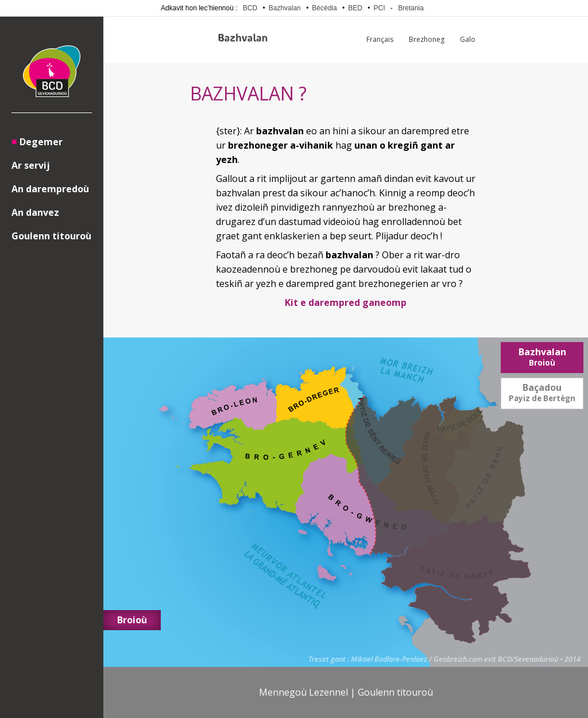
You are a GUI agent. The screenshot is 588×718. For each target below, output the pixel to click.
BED (355, 8)
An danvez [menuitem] (35, 212)
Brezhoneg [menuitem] (427, 39)
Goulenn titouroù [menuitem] (51, 236)
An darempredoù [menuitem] (50, 189)
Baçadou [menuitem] (542, 392)
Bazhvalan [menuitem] (542, 357)
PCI (380, 8)
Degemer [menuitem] (41, 142)
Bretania (411, 8)
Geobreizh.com (458, 659)
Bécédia (324, 8)
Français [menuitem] (380, 39)
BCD (250, 8)
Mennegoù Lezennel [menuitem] (303, 692)
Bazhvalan (285, 8)
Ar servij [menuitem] (31, 165)
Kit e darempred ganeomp (346, 302)
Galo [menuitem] (468, 39)
